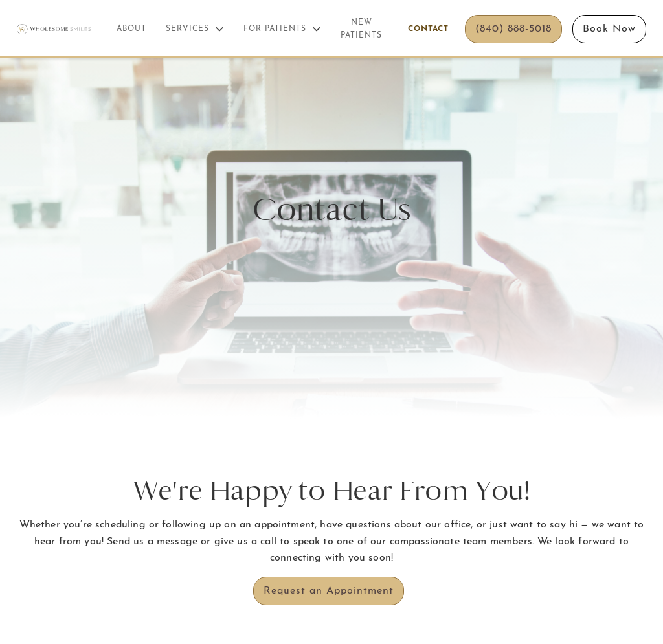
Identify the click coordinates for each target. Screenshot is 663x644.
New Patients (361, 29)
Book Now (609, 29)
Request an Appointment (329, 591)
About (131, 29)
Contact (428, 29)
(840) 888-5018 (513, 29)
